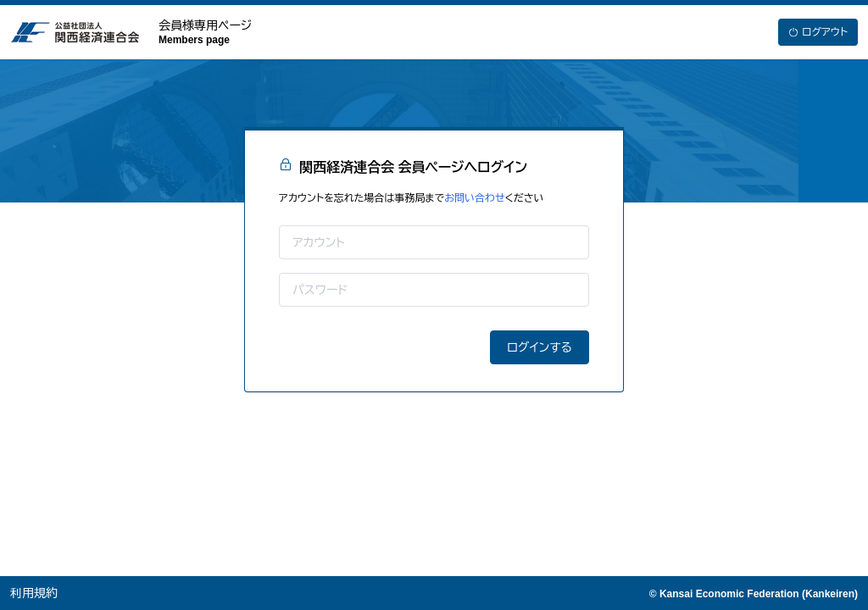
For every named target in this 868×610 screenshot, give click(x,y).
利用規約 (34, 593)
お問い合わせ (474, 198)
